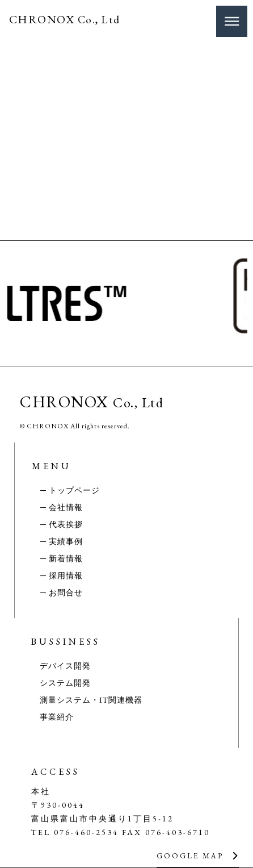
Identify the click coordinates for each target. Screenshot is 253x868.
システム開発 (65, 683)
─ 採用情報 (62, 575)
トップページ (74, 490)
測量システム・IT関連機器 (91, 700)
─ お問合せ (62, 592)
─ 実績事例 (62, 541)
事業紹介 (57, 717)
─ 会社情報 (62, 507)
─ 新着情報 (62, 558)
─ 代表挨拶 (62, 524)
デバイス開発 (65, 666)
